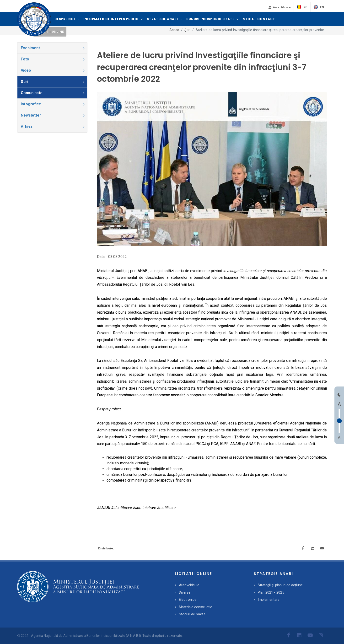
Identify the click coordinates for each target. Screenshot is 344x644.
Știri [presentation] (53, 82)
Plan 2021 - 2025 (271, 592)
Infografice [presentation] (53, 104)
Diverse (185, 592)
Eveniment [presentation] (53, 48)
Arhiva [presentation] (53, 126)
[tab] (52, 48)
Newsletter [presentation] (53, 115)
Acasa (174, 30)
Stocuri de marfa (192, 614)
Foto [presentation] (53, 59)
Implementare (269, 600)
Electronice (188, 600)
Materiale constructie (196, 607)
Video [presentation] (53, 70)
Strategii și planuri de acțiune (280, 585)
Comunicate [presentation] (53, 93)
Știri (187, 30)
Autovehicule (189, 585)
